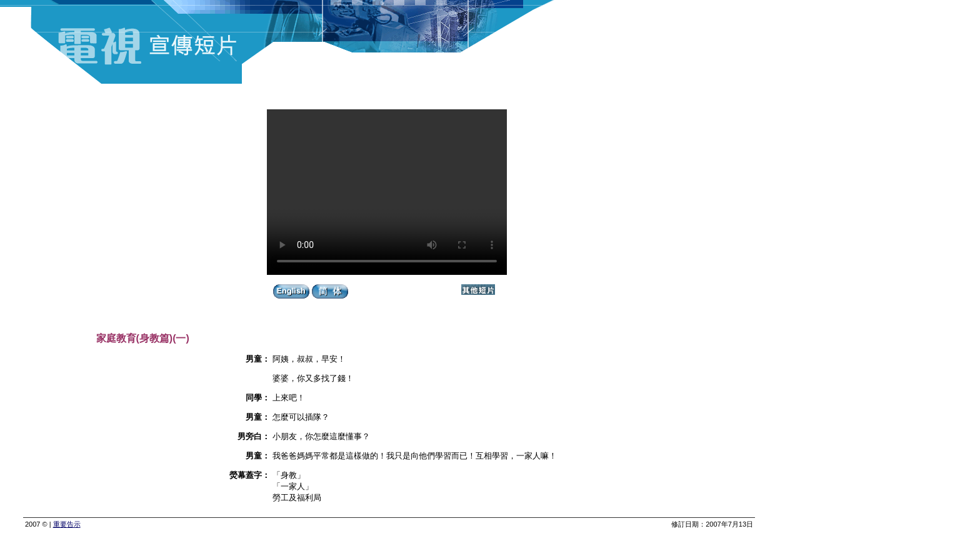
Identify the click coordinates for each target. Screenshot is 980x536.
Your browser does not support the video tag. (387, 192)
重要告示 (67, 524)
